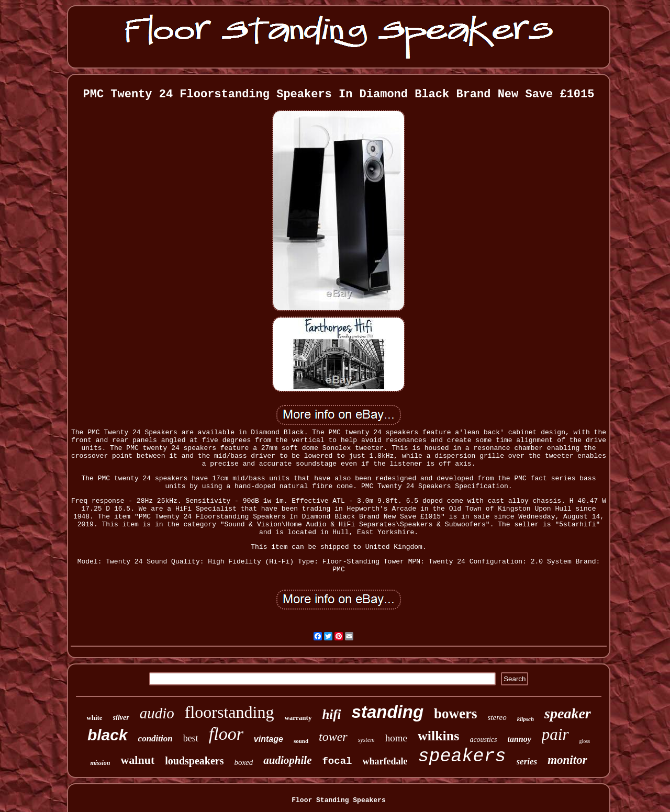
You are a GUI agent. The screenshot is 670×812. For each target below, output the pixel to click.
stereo (497, 717)
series (527, 762)
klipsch (526, 719)
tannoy (520, 739)
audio (157, 713)
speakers (462, 757)
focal (337, 761)
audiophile (287, 760)
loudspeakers (194, 761)
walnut (137, 760)
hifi (331, 714)
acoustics (483, 740)
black (108, 735)
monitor (567, 760)
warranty (298, 718)
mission (100, 763)
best (191, 738)
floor (226, 734)
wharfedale (385, 761)
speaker (568, 713)
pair (555, 734)
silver (121, 718)
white (94, 718)
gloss (585, 741)
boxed (243, 762)
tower (333, 737)
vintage (269, 739)
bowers (456, 714)
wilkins (439, 736)
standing (388, 712)
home (396, 738)
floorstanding (230, 712)
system (366, 740)
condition (155, 738)
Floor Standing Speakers (338, 800)
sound (301, 741)
